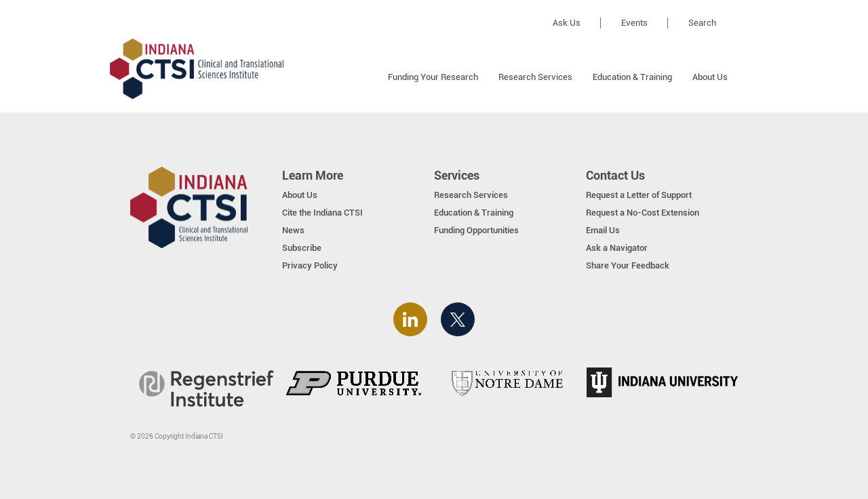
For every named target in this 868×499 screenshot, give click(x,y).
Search (702, 23)
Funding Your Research (433, 77)
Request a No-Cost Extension (643, 213)
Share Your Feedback (628, 265)
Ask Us (567, 23)
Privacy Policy (310, 265)
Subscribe (302, 248)
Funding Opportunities (476, 230)
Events (634, 23)
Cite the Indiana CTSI (322, 213)
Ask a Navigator (617, 248)
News (293, 230)
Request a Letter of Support (639, 195)
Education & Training (632, 77)
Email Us (603, 230)
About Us (710, 77)
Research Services (535, 77)
